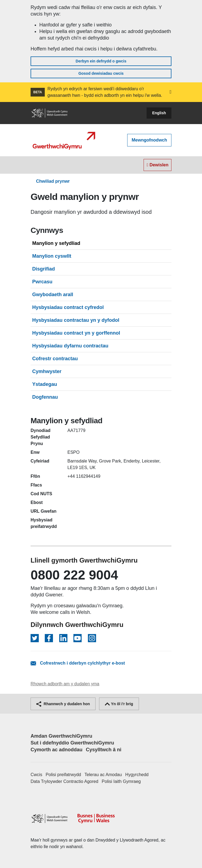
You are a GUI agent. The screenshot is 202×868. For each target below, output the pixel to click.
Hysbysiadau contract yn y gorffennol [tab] (76, 333)
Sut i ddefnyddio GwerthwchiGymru (72, 743)
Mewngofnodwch (149, 140)
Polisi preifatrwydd (63, 775)
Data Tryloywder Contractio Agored (64, 781)
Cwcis (36, 775)
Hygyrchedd (137, 775)
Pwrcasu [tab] (42, 282)
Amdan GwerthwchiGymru (61, 736)
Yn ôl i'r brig (119, 704)
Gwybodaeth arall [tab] (53, 295)
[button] (170, 92)
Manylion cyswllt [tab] (52, 256)
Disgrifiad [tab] (44, 269)
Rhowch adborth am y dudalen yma (65, 684)
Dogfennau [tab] (45, 397)
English (159, 113)
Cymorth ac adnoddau (57, 750)
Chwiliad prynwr (53, 181)
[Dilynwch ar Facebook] (49, 638)
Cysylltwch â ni (103, 750)
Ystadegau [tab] (45, 384)
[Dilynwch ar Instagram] (92, 638)
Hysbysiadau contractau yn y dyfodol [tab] (76, 320)
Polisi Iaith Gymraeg (121, 781)
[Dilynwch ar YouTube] (78, 638)
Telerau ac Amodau (103, 775)
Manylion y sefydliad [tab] (56, 243)
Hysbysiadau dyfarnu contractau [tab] (70, 346)
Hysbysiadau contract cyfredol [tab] (68, 307)
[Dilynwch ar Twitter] (35, 638)
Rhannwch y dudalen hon (63, 704)
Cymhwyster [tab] (47, 371)
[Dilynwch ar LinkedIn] (63, 638)
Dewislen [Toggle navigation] (158, 165)
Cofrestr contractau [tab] (55, 359)
